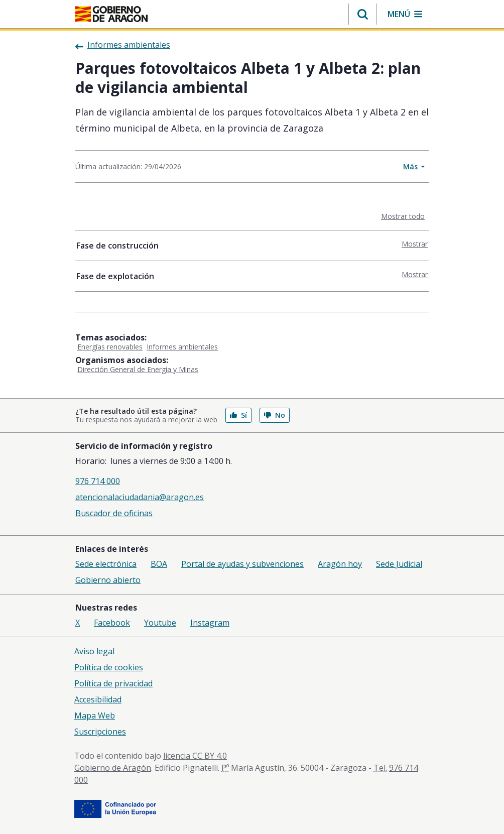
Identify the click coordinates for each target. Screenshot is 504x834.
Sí (238, 415)
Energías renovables (110, 347)
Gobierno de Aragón (113, 768)
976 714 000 (98, 481)
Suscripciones (100, 732)
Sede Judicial (399, 564)
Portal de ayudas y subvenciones (242, 564)
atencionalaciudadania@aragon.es (140, 497)
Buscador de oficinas (114, 513)
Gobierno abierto (108, 580)
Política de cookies (109, 667)
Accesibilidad (98, 699)
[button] (363, 14)
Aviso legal (94, 651)
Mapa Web (95, 716)
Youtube (160, 623)
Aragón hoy (340, 564)
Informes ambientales (182, 347)
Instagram (210, 623)
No (275, 415)
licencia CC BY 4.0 (195, 756)
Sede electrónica (106, 564)
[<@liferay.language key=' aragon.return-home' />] (111, 14)
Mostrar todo (405, 216)
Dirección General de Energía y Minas (138, 369)
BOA (159, 564)
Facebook (112, 623)
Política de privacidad (113, 683)
